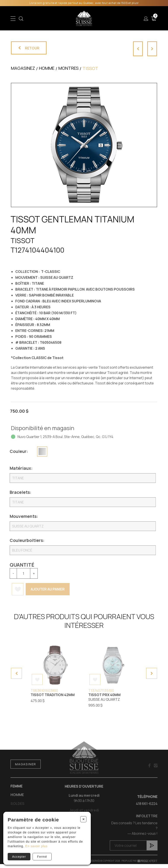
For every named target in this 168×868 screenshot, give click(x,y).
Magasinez (23, 68)
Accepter (19, 857)
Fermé (42, 857)
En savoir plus (37, 846)
